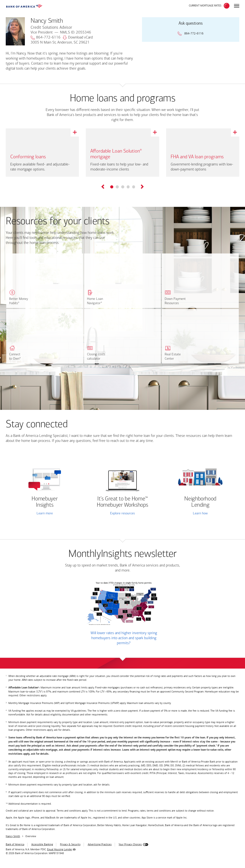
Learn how (200, 514)
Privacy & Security (70, 844)
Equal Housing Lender (60, 849)
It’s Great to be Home (122, 502)
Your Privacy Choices (130, 844)
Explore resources (122, 514)
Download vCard (78, 38)
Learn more (45, 514)
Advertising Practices (100, 844)
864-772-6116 (46, 38)
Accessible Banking (42, 844)
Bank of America (15, 844)
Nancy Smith (13, 836)
